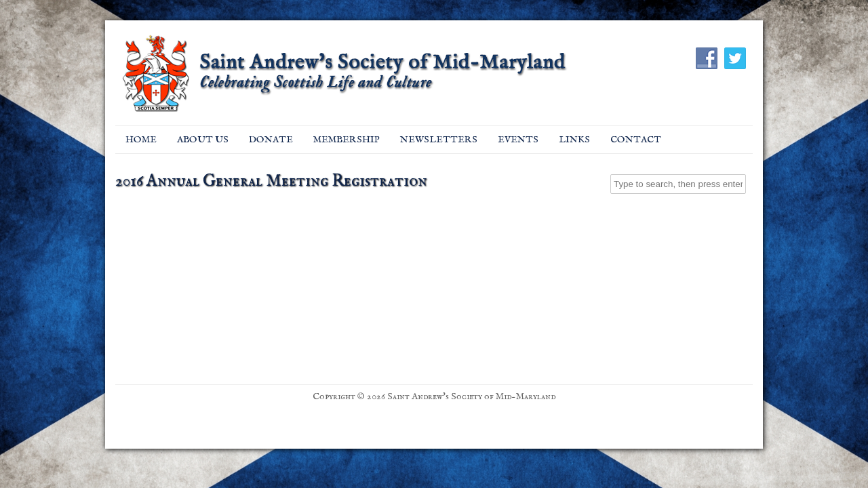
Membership (347, 140)
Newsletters (439, 140)
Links (574, 140)
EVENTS (518, 140)
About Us (203, 140)
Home (141, 140)
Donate (271, 140)
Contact (636, 140)
